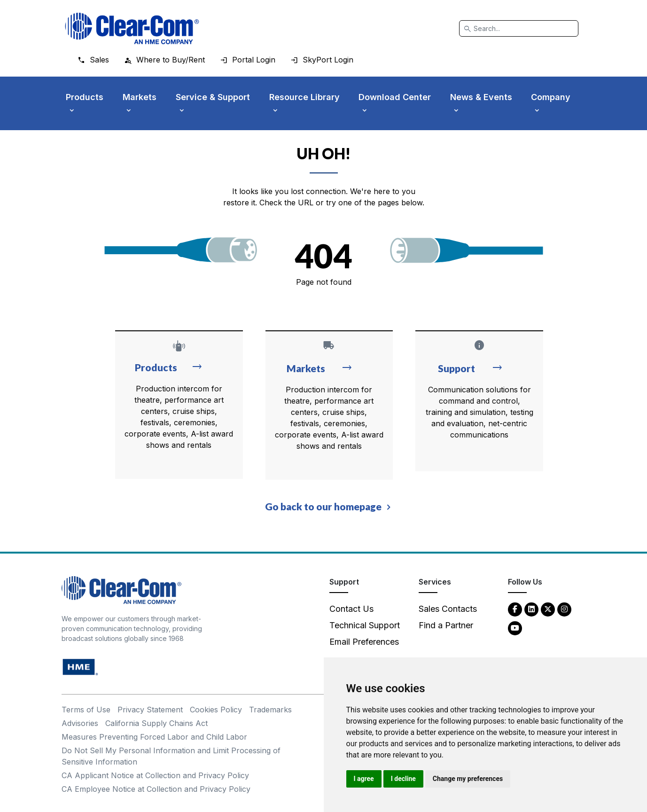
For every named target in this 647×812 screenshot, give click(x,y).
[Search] (519, 28)
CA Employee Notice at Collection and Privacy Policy (156, 789)
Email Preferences (364, 642)
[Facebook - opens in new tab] (515, 609)
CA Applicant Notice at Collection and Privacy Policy (155, 775)
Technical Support (365, 625)
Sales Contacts (448, 609)
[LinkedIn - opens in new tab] (531, 609)
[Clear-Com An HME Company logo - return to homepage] (121, 589)
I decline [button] (403, 779)
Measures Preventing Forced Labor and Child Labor (154, 737)
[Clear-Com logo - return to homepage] (132, 28)
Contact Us (351, 609)
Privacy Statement (150, 710)
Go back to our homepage (323, 506)
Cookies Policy (216, 710)
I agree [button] (364, 779)
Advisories (80, 723)
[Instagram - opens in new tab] (564, 609)
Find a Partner (446, 625)
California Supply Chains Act (156, 723)
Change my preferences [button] (468, 779)
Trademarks (270, 710)
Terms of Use (86, 710)
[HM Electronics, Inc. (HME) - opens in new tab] (80, 667)
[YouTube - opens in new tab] (515, 628)
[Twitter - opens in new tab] (548, 609)
